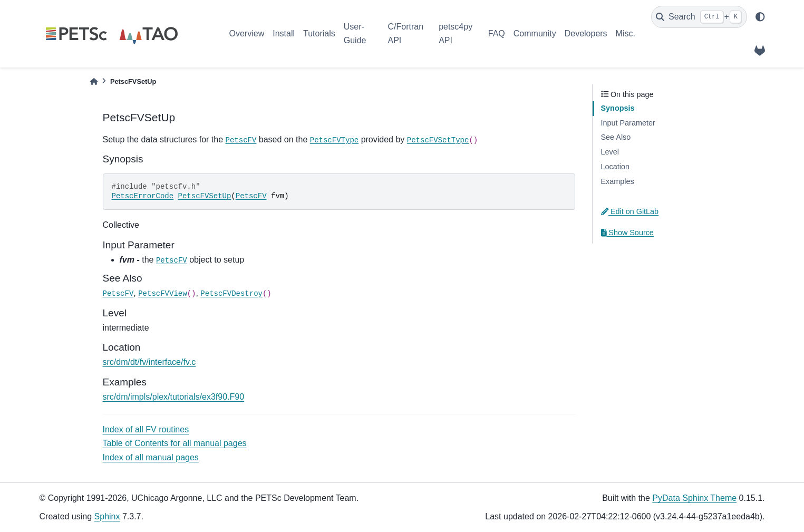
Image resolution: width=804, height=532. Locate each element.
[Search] (699, 17)
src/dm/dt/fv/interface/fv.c (149, 362)
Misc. (626, 33)
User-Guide (355, 33)
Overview (247, 33)
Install (284, 33)
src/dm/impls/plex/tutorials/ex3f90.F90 (174, 397)
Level (610, 152)
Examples (618, 181)
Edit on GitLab (630, 211)
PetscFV (241, 140)
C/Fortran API (405, 33)
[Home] (94, 81)
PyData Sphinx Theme (694, 498)
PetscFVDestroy (231, 294)
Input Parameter (628, 123)
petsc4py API (456, 33)
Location (615, 167)
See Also (616, 137)
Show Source (627, 233)
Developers (586, 33)
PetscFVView (162, 294)
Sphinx (107, 516)
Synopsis (618, 108)
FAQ (497, 33)
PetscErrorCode (143, 196)
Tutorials (319, 33)
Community (535, 33)
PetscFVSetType (438, 140)
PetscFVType (334, 140)
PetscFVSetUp (205, 196)
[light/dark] (760, 17)
